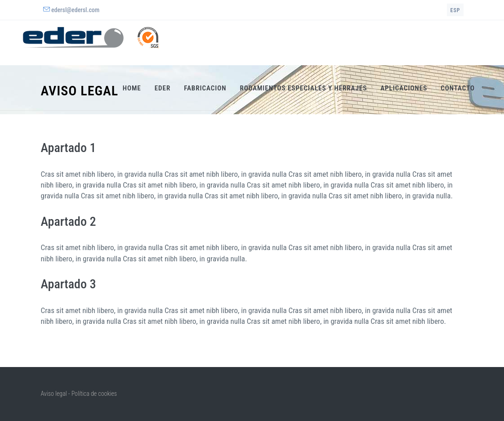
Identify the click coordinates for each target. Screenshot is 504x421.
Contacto (458, 88)
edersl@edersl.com (75, 10)
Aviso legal (54, 394)
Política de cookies (94, 394)
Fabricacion (205, 88)
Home (132, 88)
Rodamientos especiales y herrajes (304, 88)
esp (455, 10)
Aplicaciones (404, 88)
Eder (163, 88)
